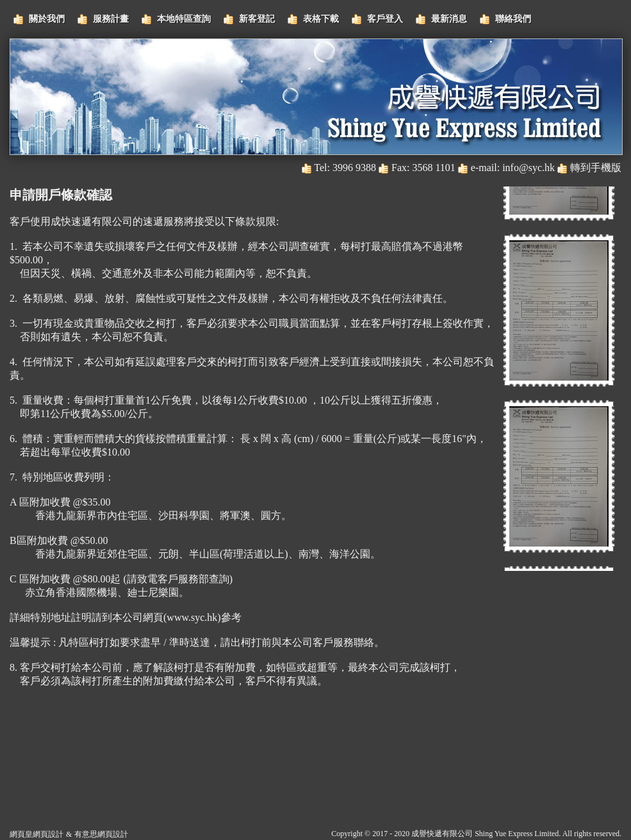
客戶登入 (385, 19)
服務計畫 (111, 19)
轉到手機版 (596, 168)
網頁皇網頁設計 (37, 834)
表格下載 (321, 19)
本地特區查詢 (184, 19)
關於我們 (47, 19)
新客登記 (257, 19)
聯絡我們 (513, 19)
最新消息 (449, 19)
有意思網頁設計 (101, 834)
